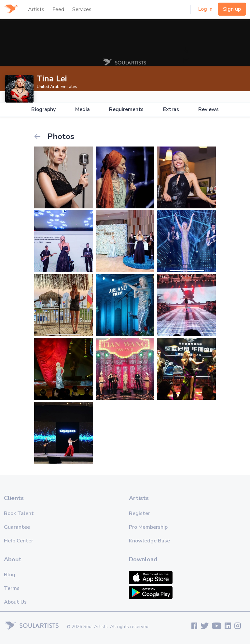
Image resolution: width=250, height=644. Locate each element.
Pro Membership (148, 527)
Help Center (19, 541)
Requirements (126, 110)
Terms (12, 588)
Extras (171, 110)
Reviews (208, 110)
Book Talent (19, 513)
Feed (58, 9)
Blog (10, 575)
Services (82, 9)
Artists (36, 9)
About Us (15, 602)
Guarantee (17, 527)
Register (139, 513)
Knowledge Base (149, 541)
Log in (205, 9)
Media (83, 110)
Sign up (232, 9)
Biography (43, 110)
